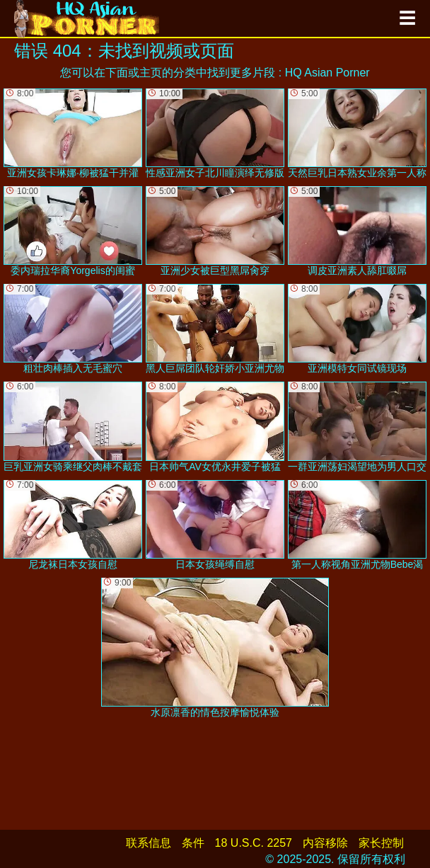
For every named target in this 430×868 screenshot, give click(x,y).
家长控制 (381, 843)
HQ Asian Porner (327, 73)
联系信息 (149, 843)
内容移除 (325, 843)
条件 (193, 843)
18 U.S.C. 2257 (254, 843)
